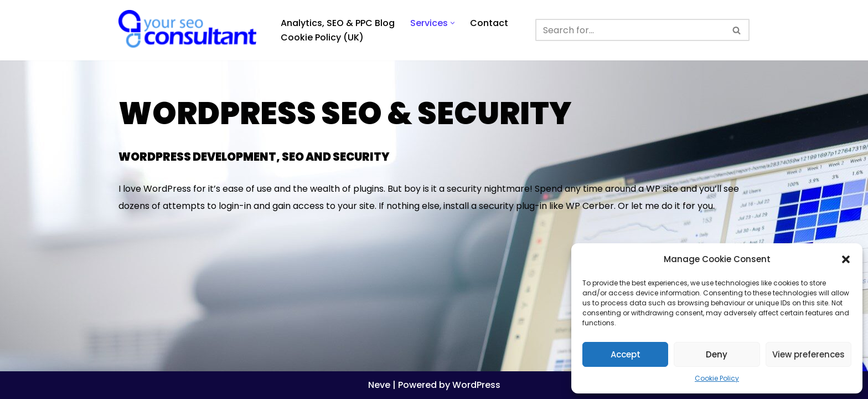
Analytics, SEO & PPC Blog (338, 23)
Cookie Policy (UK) (322, 37)
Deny (717, 354)
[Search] (630, 30)
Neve (379, 385)
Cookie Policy (717, 378)
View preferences (808, 354)
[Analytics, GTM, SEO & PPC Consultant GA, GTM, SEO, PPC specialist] (190, 30)
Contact (489, 23)
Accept (626, 354)
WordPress (476, 385)
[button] (846, 259)
